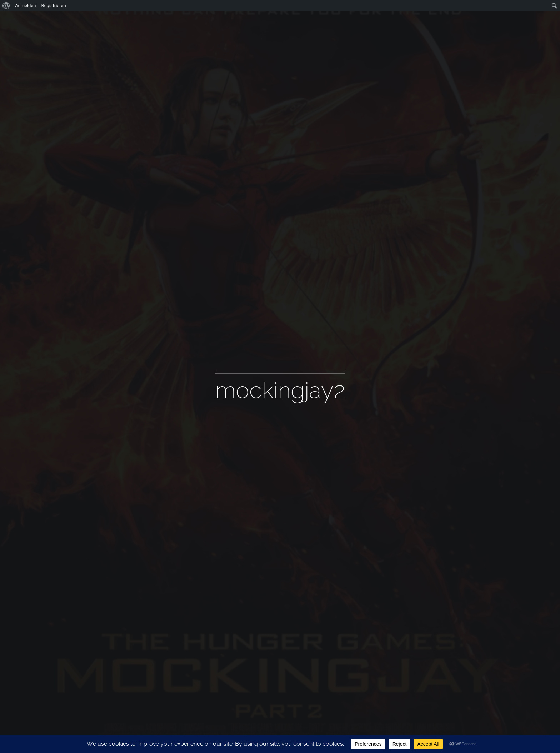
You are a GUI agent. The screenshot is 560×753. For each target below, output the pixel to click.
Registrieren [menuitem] (54, 6)
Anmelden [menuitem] (26, 6)
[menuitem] (6, 6)
